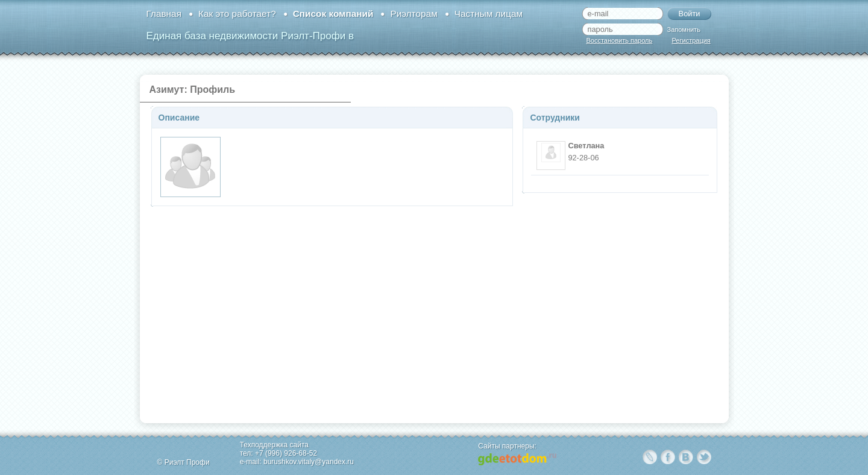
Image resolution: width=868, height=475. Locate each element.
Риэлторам (414, 14)
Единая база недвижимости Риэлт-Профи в (250, 36)
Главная (164, 14)
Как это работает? (237, 14)
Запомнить (684, 30)
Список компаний (333, 14)
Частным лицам (489, 14)
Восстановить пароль (620, 40)
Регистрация (691, 40)
